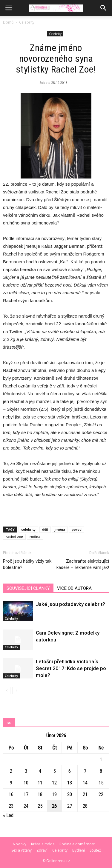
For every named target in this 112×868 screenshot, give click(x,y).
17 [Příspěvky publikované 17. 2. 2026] (26, 794)
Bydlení (79, 850)
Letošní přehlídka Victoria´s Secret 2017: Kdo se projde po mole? (71, 668)
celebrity (28, 529)
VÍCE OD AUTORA (74, 588)
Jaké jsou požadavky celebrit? (70, 604)
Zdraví (42, 850)
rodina (35, 537)
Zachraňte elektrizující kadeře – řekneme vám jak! (83, 564)
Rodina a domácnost (77, 844)
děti (45, 529)
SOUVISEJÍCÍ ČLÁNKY (28, 588)
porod (77, 529)
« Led (8, 815)
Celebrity (27, 22)
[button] (104, 8)
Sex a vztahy (22, 850)
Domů (8, 22)
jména (60, 529)
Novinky (20, 844)
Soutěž (95, 850)
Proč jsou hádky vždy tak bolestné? (27, 564)
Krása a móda (43, 844)
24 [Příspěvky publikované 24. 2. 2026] (26, 806)
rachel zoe (14, 537)
